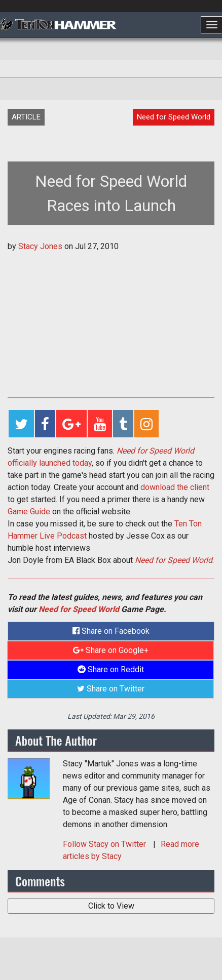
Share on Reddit (111, 669)
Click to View (111, 906)
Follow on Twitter (105, 844)
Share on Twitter (111, 689)
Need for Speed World (174, 560)
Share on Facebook (111, 631)
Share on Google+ (111, 650)
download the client (175, 487)
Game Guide (29, 512)
